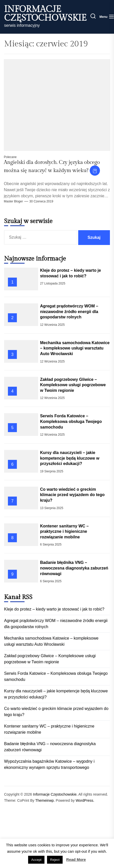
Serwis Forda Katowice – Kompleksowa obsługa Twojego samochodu (71, 421)
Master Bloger (13, 201)
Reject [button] (55, 860)
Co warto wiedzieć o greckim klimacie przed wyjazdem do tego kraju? (72, 495)
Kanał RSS (18, 597)
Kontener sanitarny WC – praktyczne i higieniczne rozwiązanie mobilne (64, 532)
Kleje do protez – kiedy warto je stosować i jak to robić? (54, 609)
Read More (76, 859)
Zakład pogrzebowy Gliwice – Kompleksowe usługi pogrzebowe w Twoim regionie (73, 385)
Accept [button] (36, 860)
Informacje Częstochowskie (45, 14)
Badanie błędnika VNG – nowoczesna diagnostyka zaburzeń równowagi (74, 568)
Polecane (10, 157)
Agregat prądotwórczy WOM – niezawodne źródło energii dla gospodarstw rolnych (69, 312)
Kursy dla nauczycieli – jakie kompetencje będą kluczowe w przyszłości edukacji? (70, 458)
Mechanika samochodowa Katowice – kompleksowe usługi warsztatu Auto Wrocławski (75, 348)
